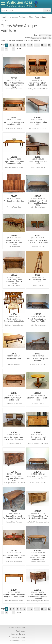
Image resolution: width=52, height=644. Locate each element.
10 (39, 45)
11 (42, 45)
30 (13, 49)
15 (6, 49)
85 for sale (29, 41)
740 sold (37, 41)
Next (19, 49)
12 (46, 45)
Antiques (20, 2)
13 (49, 45)
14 (3, 49)
